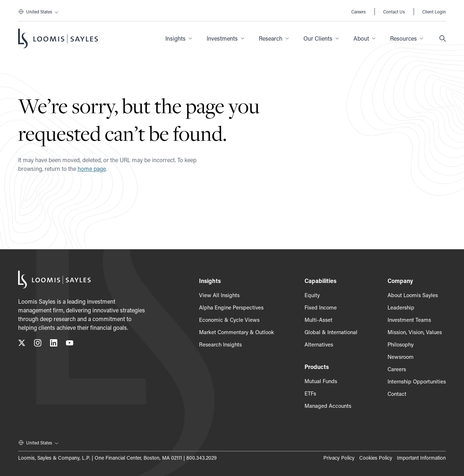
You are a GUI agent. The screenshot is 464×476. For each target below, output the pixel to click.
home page (92, 169)
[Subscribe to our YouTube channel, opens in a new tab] (70, 344)
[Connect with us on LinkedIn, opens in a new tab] (54, 344)
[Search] (443, 38)
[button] (179, 38)
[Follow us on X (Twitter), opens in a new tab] (22, 344)
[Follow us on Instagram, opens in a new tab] (38, 344)
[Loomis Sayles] (58, 38)
